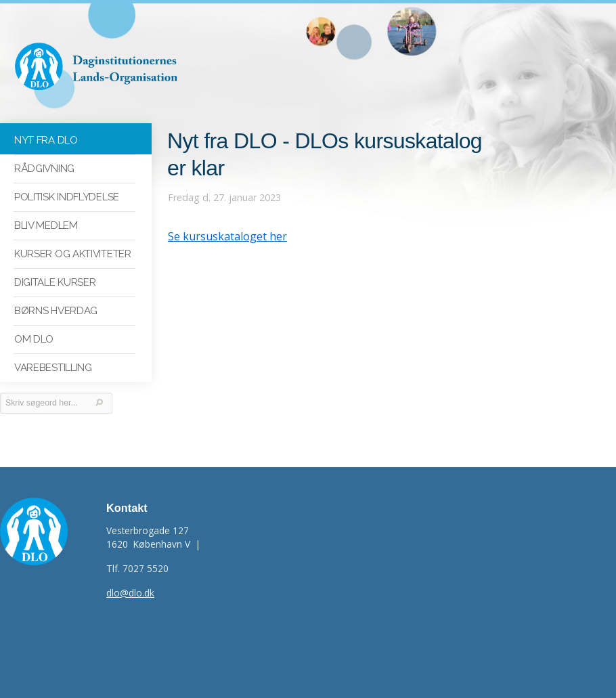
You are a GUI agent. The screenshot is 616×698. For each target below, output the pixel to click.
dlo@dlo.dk (130, 593)
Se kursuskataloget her (227, 236)
